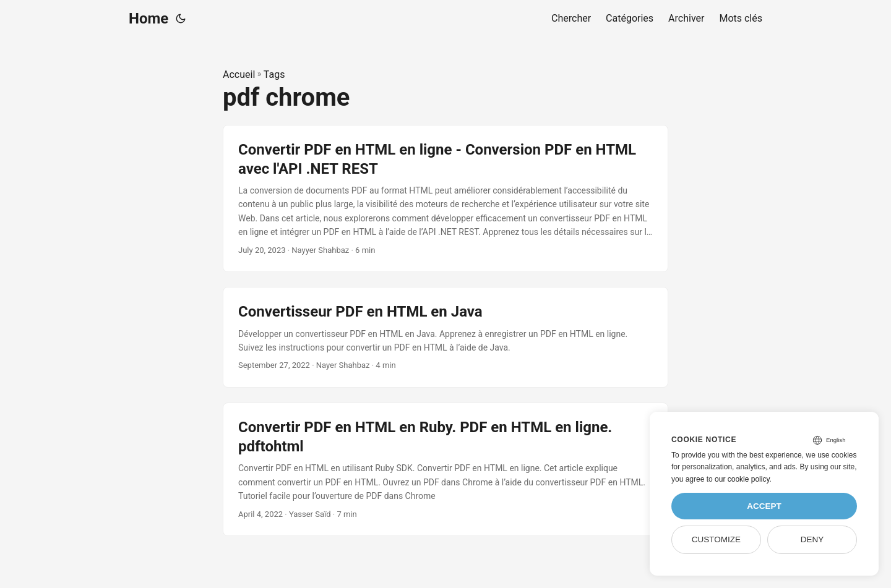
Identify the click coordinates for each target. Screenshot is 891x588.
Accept (764, 506)
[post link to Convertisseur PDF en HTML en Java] (445, 337)
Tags (274, 75)
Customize (716, 539)
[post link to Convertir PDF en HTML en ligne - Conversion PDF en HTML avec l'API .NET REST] (445, 199)
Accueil (239, 75)
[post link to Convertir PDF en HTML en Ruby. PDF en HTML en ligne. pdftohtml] (445, 469)
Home (148, 19)
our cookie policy (742, 479)
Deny (812, 539)
